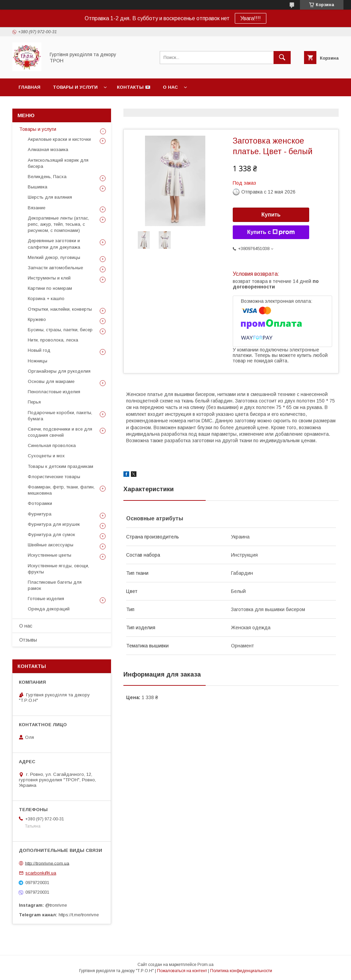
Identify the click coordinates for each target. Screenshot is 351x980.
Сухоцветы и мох (46, 456)
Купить (271, 215)
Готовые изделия (46, 599)
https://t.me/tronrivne (79, 915)
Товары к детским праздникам (60, 466)
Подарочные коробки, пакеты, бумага (60, 416)
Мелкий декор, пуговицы (54, 257)
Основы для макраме (51, 381)
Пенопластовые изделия (54, 392)
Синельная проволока (52, 445)
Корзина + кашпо (46, 299)
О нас (170, 87)
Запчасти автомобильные (55, 268)
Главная (29, 87)
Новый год (39, 350)
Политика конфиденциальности (241, 971)
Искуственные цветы (50, 555)
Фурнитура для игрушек (54, 524)
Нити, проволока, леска (53, 340)
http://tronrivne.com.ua (47, 863)
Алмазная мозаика (48, 150)
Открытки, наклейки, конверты (60, 309)
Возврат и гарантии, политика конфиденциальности (91, 105)
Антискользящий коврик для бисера (58, 163)
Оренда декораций (49, 609)
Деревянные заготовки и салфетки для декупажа (54, 244)
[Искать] (282, 58)
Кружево (37, 319)
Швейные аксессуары (51, 545)
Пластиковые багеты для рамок (55, 585)
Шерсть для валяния (50, 197)
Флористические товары (54, 477)
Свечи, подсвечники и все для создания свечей (60, 432)
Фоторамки (40, 503)
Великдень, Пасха (47, 177)
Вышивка (38, 187)
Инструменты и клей (49, 278)
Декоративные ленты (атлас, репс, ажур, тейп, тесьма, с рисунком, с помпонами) (58, 224)
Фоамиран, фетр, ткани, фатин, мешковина (61, 490)
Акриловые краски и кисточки (59, 139)
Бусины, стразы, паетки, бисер (60, 330)
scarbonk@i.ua (41, 873)
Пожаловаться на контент (182, 971)
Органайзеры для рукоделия (59, 371)
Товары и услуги (75, 87)
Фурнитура (40, 514)
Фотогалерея (202, 105)
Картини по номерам (50, 288)
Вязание (37, 208)
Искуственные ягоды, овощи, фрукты (58, 569)
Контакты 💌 (134, 87)
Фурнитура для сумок (51, 535)
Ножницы (38, 361)
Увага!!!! (251, 18)
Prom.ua (205, 965)
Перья (34, 402)
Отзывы (28, 640)
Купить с (271, 232)
